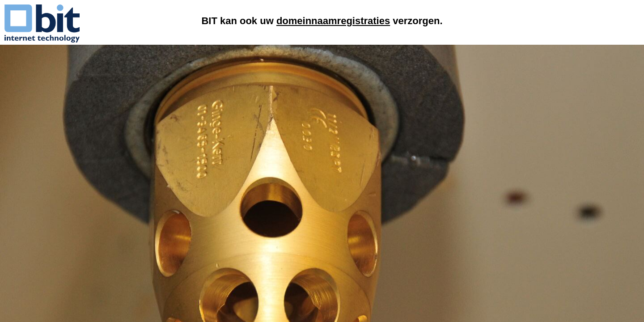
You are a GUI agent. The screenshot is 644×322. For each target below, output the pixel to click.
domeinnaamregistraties (333, 21)
